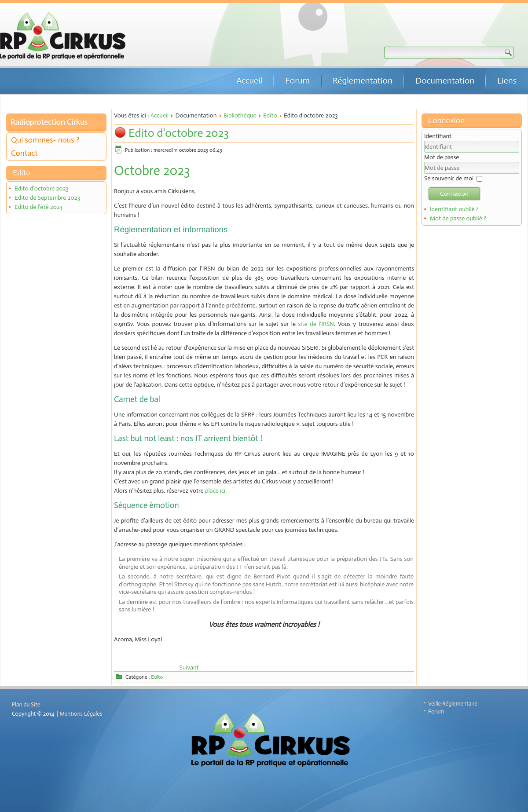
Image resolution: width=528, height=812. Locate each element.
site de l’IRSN (316, 324)
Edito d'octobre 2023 (42, 188)
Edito (270, 115)
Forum (297, 80)
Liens (507, 80)
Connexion (454, 194)
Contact (24, 153)
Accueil (249, 80)
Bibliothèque (240, 115)
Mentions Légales (81, 714)
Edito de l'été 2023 (38, 207)
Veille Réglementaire (453, 704)
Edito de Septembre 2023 (47, 198)
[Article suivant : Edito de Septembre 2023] (189, 668)
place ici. (216, 491)
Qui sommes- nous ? (45, 140)
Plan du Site (26, 704)
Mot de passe (442, 157)
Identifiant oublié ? (454, 209)
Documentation (445, 80)
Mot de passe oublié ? (458, 218)
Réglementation (363, 80)
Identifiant (438, 136)
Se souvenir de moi (449, 178)
